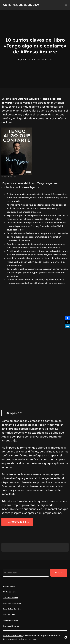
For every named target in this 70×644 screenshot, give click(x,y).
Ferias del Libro (9, 615)
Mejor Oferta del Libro (17, 522)
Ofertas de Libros (10, 592)
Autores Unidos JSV (21, 5)
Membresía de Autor (11, 620)
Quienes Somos (9, 586)
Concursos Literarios (11, 626)
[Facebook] (68, 318)
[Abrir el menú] (66, 5)
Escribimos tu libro (10, 598)
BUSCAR (59, 573)
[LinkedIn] (68, 326)
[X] (68, 322)
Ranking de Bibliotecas (12, 603)
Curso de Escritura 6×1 (12, 609)
